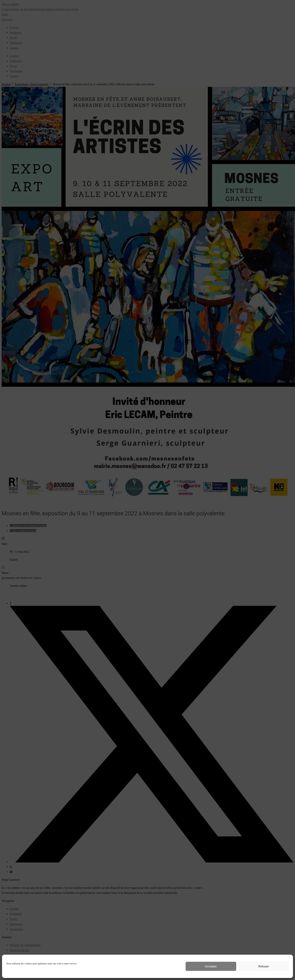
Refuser (264, 966)
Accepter (211, 966)
